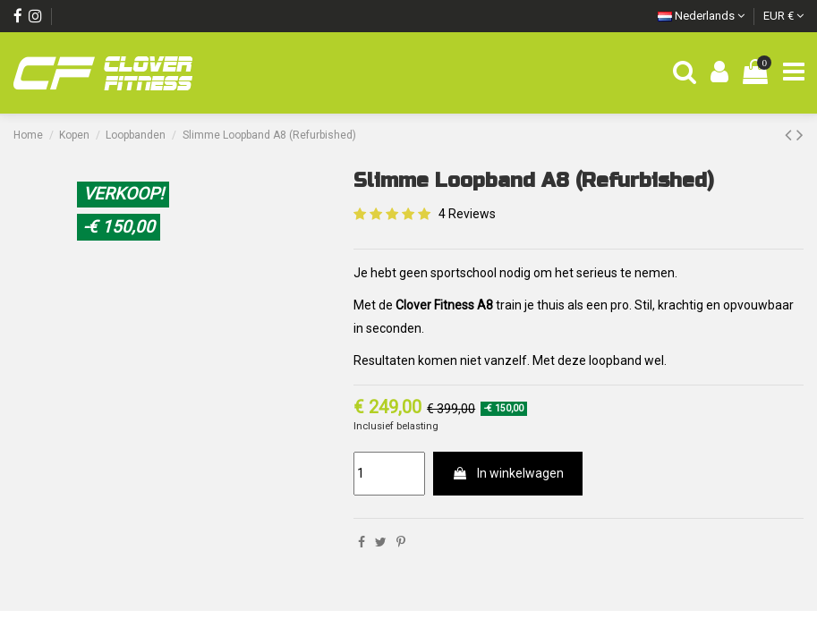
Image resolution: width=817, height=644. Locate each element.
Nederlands (701, 16)
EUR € (783, 16)
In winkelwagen (508, 473)
